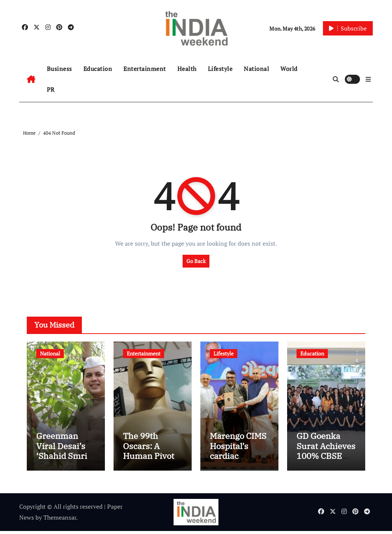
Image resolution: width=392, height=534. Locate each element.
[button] (368, 79)
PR (51, 89)
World (289, 69)
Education (98, 69)
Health (187, 69)
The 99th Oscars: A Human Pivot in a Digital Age (152, 454)
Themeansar (60, 520)
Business (59, 69)
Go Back (196, 261)
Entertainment (145, 69)
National (256, 69)
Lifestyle (220, 69)
